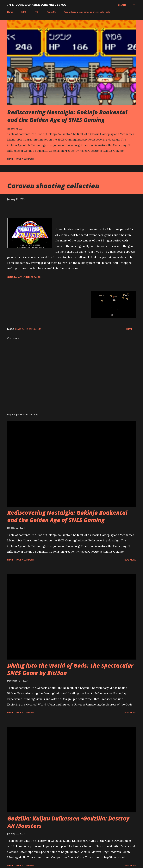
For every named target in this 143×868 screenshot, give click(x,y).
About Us (51, 12)
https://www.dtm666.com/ (25, 277)
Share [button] (10, 159)
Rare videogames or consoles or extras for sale (87, 12)
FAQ (37, 12)
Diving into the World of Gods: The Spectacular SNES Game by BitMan (70, 669)
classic (19, 329)
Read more (130, 560)
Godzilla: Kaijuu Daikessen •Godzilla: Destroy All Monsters (68, 822)
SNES (39, 329)
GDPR (24, 12)
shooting (30, 329)
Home (10, 12)
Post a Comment (25, 159)
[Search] (122, 5)
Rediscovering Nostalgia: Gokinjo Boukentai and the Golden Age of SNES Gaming (67, 116)
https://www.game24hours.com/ (37, 5)
